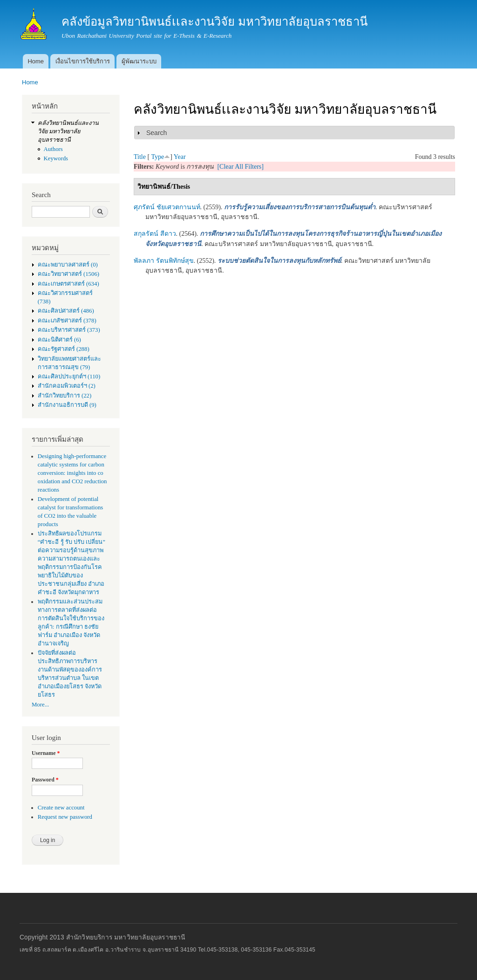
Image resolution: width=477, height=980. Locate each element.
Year (180, 157)
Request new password (65, 817)
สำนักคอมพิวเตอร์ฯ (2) (67, 386)
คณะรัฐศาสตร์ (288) (64, 349)
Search (157, 133)
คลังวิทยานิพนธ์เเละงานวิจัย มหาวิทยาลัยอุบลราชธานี (68, 131)
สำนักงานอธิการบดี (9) (67, 405)
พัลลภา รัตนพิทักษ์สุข (164, 261)
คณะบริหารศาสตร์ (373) (69, 330)
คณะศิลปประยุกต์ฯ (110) (69, 377)
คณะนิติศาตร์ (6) (59, 340)
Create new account (61, 808)
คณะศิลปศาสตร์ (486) (66, 311)
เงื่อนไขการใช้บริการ (83, 61)
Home (36, 61)
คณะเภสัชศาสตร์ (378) (67, 321)
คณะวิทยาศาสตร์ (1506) (68, 274)
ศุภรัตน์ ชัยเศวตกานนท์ (167, 207)
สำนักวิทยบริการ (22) (65, 396)
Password (45, 780)
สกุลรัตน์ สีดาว (155, 234)
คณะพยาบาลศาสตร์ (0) (68, 265)
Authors (53, 149)
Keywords (56, 158)
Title (140, 157)
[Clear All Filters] (240, 167)
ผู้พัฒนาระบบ (139, 61)
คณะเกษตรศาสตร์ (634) (68, 284)
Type (157, 157)
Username (46, 753)
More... (40, 705)
